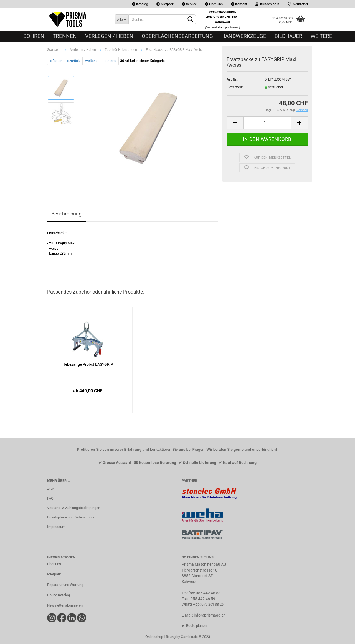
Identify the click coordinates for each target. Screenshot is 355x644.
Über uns (54, 564)
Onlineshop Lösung (160, 637)
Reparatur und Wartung (65, 585)
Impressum (56, 527)
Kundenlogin (267, 4)
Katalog (140, 4)
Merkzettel (298, 4)
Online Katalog (59, 595)
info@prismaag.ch (210, 615)
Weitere (321, 36)
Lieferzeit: (235, 87)
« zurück (73, 61)
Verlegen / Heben (109, 36)
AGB (51, 489)
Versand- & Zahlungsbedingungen (74, 508)
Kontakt (239, 4)
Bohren (34, 36)
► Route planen (194, 626)
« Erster (56, 61)
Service (189, 4)
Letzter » (109, 61)
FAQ (50, 498)
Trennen (65, 36)
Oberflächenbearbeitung (177, 36)
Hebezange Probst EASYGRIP (88, 364)
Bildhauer (288, 36)
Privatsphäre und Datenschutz (71, 517)
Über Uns (214, 4)
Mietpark (165, 4)
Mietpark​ (54, 574)
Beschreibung (66, 214)
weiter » (91, 61)
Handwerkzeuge (244, 36)
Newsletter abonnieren (65, 605)
